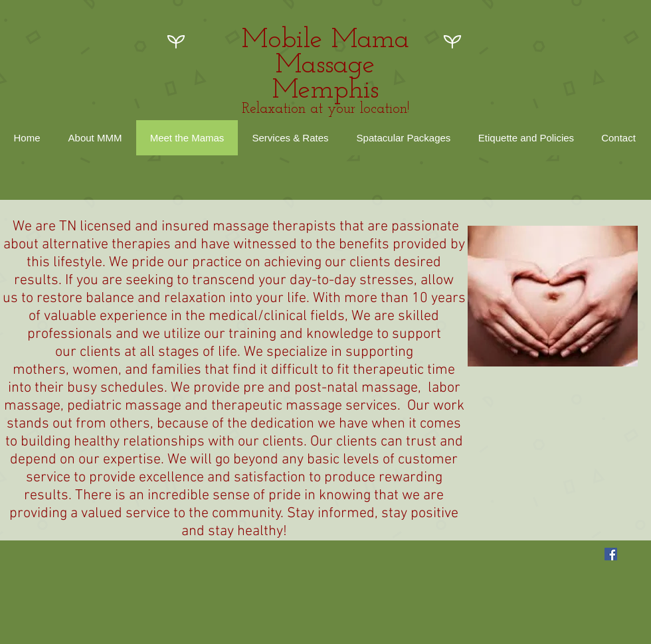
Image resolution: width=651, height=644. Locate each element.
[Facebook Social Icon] (611, 554)
